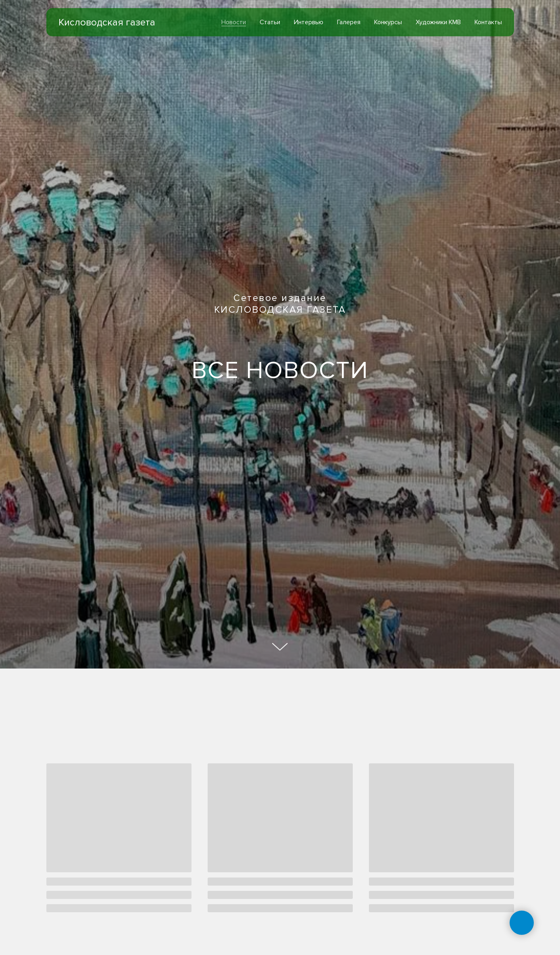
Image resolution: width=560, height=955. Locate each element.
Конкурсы (388, 22)
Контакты (488, 22)
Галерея (349, 22)
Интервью (309, 22)
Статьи (270, 22)
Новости (234, 22)
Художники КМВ (438, 22)
